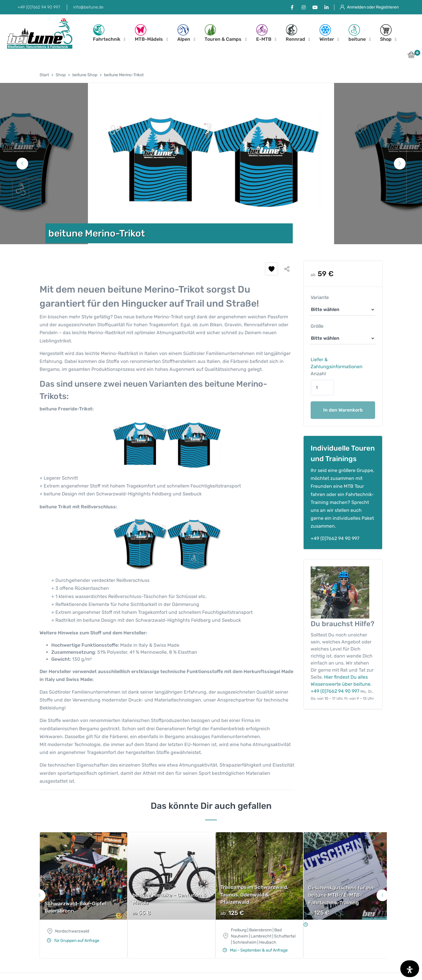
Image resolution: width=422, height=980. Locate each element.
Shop (386, 33)
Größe (317, 326)
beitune (357, 33)
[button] (411, 56)
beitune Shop (85, 75)
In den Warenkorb (343, 410)
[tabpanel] (211, 164)
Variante (320, 297)
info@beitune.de (88, 7)
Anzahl (318, 374)
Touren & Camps (223, 33)
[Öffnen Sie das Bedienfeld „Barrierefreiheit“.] (410, 969)
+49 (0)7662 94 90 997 (39, 7)
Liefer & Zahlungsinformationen (337, 363)
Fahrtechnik (107, 33)
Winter (327, 33)
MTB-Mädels (149, 33)
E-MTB (264, 33)
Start (44, 75)
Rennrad (295, 33)
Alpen (184, 33)
